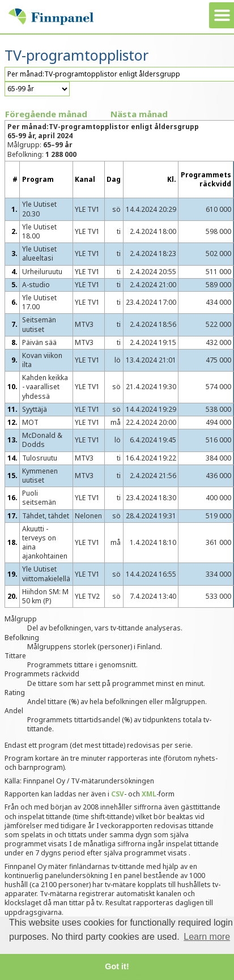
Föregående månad (46, 114)
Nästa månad (139, 114)
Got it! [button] (117, 966)
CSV (118, 794)
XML (149, 794)
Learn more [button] (207, 937)
